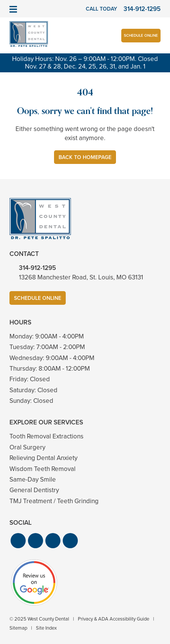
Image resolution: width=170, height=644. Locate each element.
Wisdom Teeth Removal (42, 469)
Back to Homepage (85, 157)
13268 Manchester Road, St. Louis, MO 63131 (81, 277)
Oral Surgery (27, 447)
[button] (18, 541)
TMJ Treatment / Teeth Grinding (54, 501)
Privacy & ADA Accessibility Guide (114, 619)
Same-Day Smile (33, 479)
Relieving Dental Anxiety (43, 458)
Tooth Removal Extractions (46, 436)
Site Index (46, 628)
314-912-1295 (37, 268)
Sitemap (18, 628)
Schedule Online (141, 35)
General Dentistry (34, 490)
